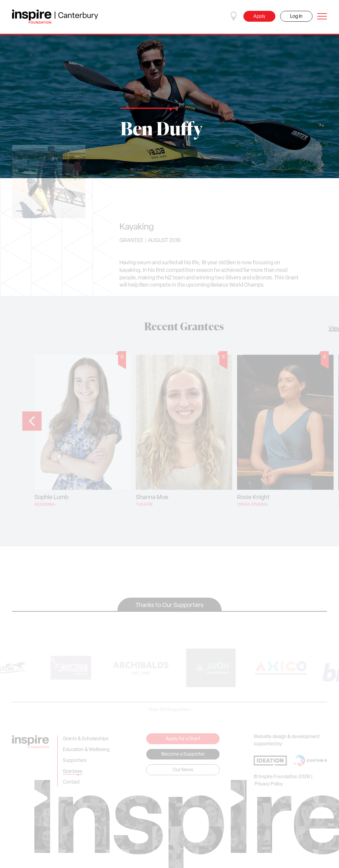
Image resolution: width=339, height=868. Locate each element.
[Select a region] (234, 16)
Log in (296, 17)
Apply (259, 17)
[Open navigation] (322, 16)
